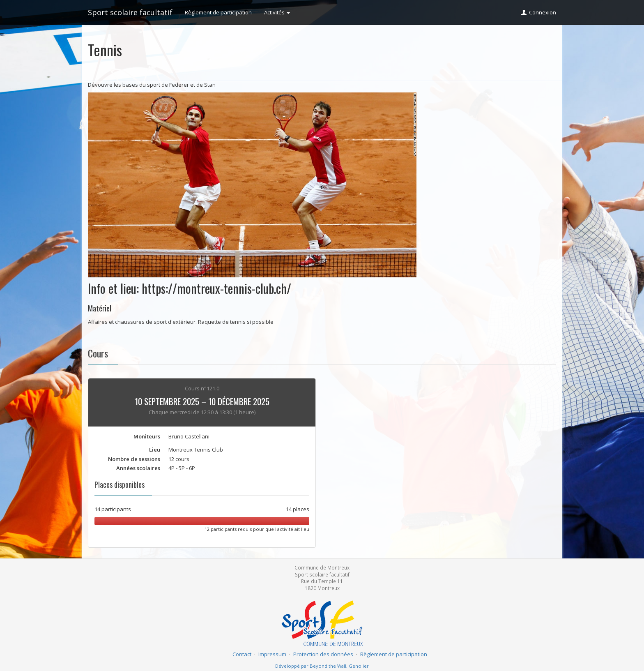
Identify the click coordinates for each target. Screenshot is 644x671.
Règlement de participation (218, 12)
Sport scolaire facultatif (130, 12)
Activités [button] (277, 12)
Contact (242, 654)
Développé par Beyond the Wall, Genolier (322, 666)
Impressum (272, 654)
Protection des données (323, 654)
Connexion (538, 12)
